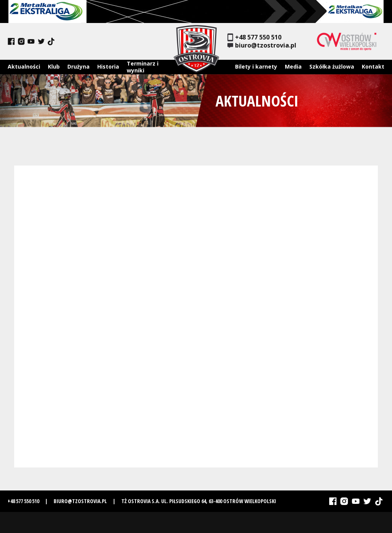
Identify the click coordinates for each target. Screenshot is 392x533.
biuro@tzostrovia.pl (262, 45)
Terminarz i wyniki (143, 67)
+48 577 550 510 (254, 37)
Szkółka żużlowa (332, 66)
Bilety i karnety (256, 66)
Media (293, 66)
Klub (54, 66)
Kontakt (373, 66)
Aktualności (24, 66)
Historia (108, 66)
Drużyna (78, 66)
